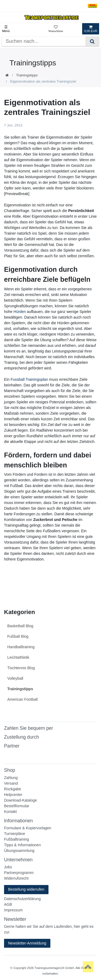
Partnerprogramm (19, 873)
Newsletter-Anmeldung (27, 943)
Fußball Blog (18, 636)
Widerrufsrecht (16, 878)
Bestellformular (17, 806)
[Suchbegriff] (44, 41)
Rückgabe (13, 789)
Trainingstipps (27, 75)
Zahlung (11, 778)
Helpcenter (13, 795)
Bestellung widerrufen (26, 889)
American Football (22, 699)
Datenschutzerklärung (22, 899)
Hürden (20, 312)
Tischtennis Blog (21, 668)
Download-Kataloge (20, 800)
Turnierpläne (15, 834)
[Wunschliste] (56, 29)
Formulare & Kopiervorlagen (28, 828)
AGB (8, 904)
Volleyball (15, 678)
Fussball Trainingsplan (29, 379)
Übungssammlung (19, 851)
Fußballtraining (17, 839)
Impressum (13, 910)
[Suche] (92, 41)
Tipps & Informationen (22, 845)
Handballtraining (21, 647)
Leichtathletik (18, 657)
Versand (11, 783)
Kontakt (10, 812)
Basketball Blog (20, 626)
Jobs (8, 867)
